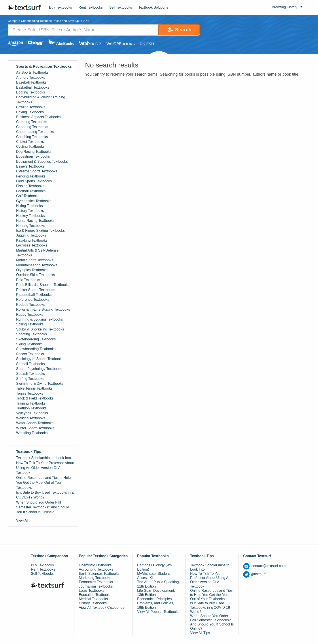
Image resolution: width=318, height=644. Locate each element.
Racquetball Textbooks (34, 295)
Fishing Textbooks (30, 186)
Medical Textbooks (93, 599)
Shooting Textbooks (31, 334)
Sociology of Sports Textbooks (40, 359)
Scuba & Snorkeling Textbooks (40, 329)
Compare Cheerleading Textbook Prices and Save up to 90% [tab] (49, 21)
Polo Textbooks (28, 280)
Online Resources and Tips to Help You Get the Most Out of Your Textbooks (43, 483)
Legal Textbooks (92, 591)
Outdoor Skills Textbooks (36, 275)
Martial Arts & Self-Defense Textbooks (37, 253)
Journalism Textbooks (96, 586)
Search (181, 30)
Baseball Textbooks (31, 83)
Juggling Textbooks (31, 236)
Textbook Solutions (153, 7)
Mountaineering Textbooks (37, 265)
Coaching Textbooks (32, 137)
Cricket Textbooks (30, 142)
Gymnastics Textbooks (34, 201)
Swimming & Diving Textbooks (40, 384)
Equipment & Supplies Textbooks (42, 161)
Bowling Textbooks (31, 107)
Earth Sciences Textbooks (99, 574)
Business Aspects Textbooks (38, 117)
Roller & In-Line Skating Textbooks (43, 310)
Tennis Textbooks (30, 393)
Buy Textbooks (61, 7)
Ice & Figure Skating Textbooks (40, 231)
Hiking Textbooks (29, 206)
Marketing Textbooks (95, 578)
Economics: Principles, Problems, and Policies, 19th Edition (156, 603)
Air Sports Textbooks (32, 73)
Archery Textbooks (31, 77)
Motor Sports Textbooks (35, 260)
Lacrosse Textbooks (32, 245)
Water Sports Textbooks (35, 423)
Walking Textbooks (31, 418)
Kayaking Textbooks (32, 240)
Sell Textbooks (121, 7)
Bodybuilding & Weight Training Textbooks (41, 100)
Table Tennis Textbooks (34, 389)
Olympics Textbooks (32, 270)
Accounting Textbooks (96, 569)
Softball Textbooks (30, 364)
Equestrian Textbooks (33, 156)
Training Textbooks (31, 403)
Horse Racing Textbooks (35, 221)
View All (22, 520)
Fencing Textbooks (31, 176)
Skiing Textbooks (29, 344)
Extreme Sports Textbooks (37, 171)
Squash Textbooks (30, 374)
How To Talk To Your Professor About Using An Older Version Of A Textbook (45, 468)
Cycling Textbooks (30, 147)
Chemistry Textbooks (95, 565)
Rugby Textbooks (30, 315)
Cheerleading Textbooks (35, 132)
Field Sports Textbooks (34, 181)
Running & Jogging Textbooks (39, 319)
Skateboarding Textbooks (36, 339)
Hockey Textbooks (30, 216)
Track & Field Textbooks (35, 399)
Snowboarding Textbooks (36, 349)
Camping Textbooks (32, 122)
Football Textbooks (31, 191)
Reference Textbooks (33, 300)
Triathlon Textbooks (31, 408)
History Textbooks (30, 211)
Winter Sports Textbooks (35, 428)
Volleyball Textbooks (32, 413)
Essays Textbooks (30, 166)
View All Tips (200, 633)
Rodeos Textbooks (31, 305)
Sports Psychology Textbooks (39, 369)
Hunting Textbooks (31, 226)
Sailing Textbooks (30, 324)
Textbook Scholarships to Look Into (44, 458)
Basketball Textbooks (33, 87)
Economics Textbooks (96, 582)
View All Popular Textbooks (158, 612)
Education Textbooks (95, 595)
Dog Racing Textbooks (34, 152)
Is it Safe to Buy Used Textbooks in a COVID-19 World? (45, 495)
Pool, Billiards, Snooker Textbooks (43, 285)
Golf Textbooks (28, 196)
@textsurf (254, 574)
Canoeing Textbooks (32, 127)
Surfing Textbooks (30, 379)
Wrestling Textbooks (32, 433)
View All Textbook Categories (102, 608)
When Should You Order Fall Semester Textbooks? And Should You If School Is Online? (43, 507)
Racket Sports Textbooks (36, 290)
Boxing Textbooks (30, 112)
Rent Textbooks (91, 7)
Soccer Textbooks (30, 354)
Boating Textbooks (30, 92)
